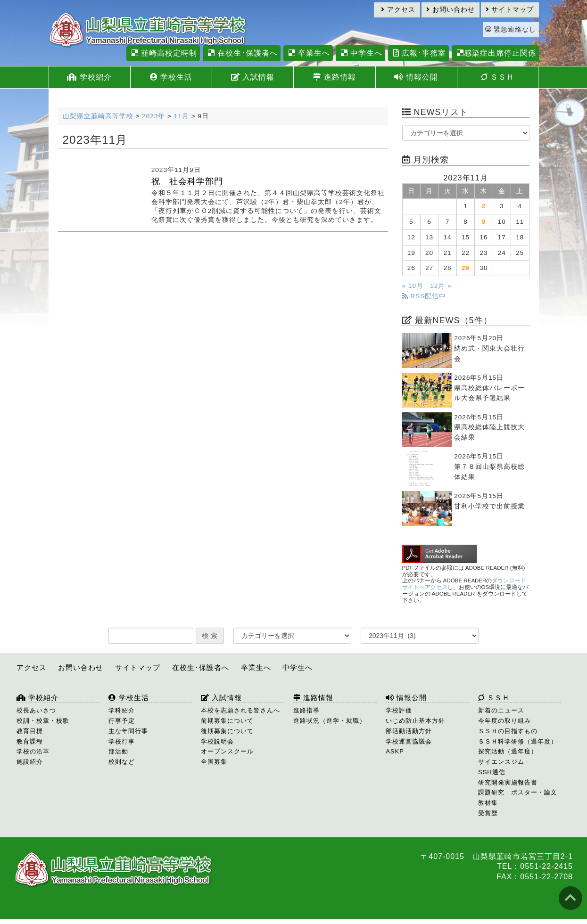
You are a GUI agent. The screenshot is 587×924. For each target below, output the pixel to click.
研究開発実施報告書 (508, 782)
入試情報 (253, 77)
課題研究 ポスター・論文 (518, 792)
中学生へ (360, 53)
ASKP (395, 751)
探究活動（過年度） (508, 751)
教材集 (488, 803)
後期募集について (227, 731)
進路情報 (334, 77)
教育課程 (30, 741)
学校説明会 (217, 741)
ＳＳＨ (498, 77)
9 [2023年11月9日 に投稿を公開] (484, 222)
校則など (122, 762)
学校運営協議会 (409, 741)
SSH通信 (492, 772)
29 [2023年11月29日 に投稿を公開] (466, 268)
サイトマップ (510, 10)
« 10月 (413, 286)
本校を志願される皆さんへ (240, 710)
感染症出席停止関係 (495, 53)
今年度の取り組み (504, 721)
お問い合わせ (451, 10)
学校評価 (399, 710)
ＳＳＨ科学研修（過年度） (518, 741)
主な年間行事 (128, 731)
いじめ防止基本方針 (415, 721)
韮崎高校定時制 (163, 53)
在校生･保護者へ (242, 53)
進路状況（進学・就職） (330, 721)
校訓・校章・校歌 (43, 721)
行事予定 (122, 721)
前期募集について (227, 721)
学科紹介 (122, 710)
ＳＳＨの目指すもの (508, 731)
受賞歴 (488, 813)
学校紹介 (89, 77)
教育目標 (30, 731)
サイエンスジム (501, 762)
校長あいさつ (36, 710)
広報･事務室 (418, 53)
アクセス (398, 10)
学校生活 (171, 77)
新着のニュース (501, 710)
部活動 (118, 751)
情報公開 (416, 77)
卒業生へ (308, 53)
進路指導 (306, 710)
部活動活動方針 (409, 731)
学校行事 (122, 741)
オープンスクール (227, 751)
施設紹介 (30, 762)
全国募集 (214, 762)
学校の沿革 (33, 751)
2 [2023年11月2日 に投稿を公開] (484, 206)
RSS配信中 (424, 296)
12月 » (441, 286)
